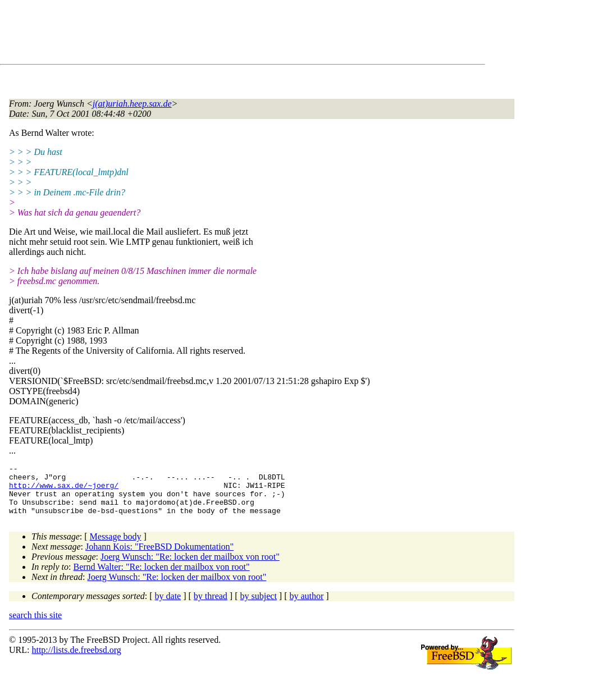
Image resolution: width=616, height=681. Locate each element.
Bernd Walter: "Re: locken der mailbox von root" (162, 577)
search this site (35, 625)
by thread (211, 606)
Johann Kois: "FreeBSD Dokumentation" (159, 557)
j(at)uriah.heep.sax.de (132, 104)
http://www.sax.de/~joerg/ (64, 490)
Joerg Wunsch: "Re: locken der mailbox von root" (190, 567)
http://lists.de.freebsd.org (76, 660)
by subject (259, 606)
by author (306, 606)
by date (168, 606)
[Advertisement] (213, 34)
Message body (116, 547)
